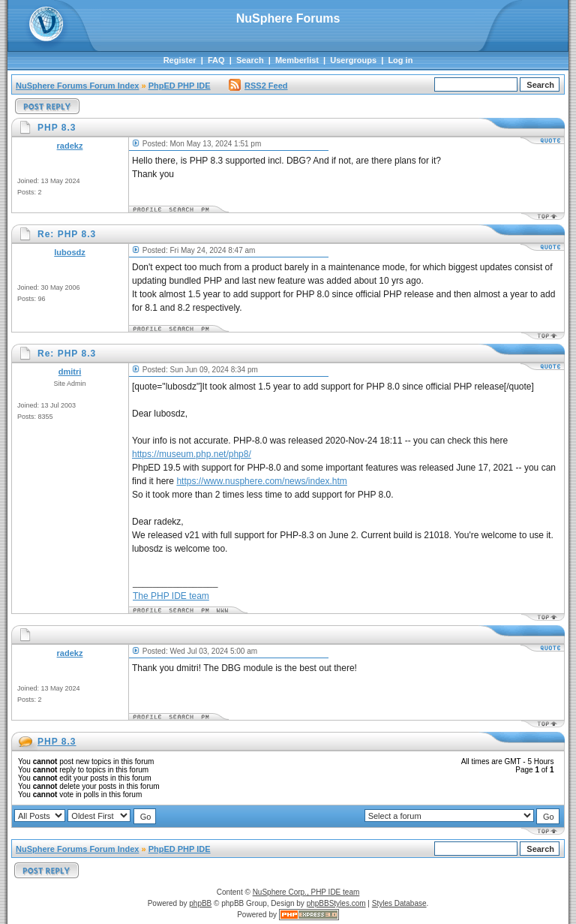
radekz (70, 146)
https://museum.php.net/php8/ (192, 454)
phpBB (200, 903)
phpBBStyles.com (336, 903)
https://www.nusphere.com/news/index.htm (261, 481)
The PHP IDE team (171, 596)
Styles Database (399, 903)
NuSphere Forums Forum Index (77, 86)
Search (250, 60)
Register (180, 60)
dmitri (70, 372)
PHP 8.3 (57, 742)
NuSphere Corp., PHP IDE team (306, 892)
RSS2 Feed (258, 86)
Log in (400, 60)
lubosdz (70, 252)
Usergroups (353, 60)
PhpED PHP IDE (180, 86)
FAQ (216, 60)
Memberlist (297, 60)
